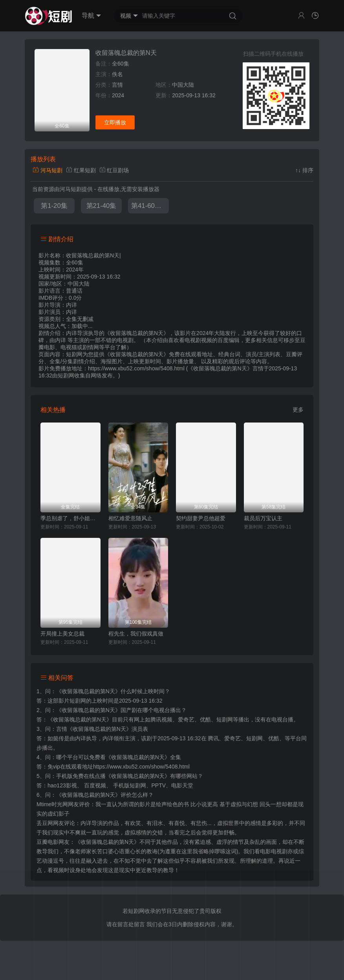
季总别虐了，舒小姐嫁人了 (70, 518)
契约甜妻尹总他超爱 (201, 518)
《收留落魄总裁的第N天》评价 (94, 795)
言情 (117, 85)
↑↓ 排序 (304, 170)
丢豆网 (45, 823)
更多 (298, 410)
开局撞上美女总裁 (62, 634)
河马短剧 (48, 170)
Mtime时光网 (52, 804)
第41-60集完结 (150, 206)
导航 (91, 16)
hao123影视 (62, 785)
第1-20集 (54, 206)
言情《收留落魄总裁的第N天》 (94, 729)
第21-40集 (102, 206)
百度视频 (95, 785)
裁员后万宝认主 (263, 518)
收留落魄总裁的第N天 (126, 53)
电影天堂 (182, 785)
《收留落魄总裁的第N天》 (88, 691)
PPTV (159, 785)
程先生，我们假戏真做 (136, 634)
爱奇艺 (232, 738)
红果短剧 (81, 170)
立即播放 (115, 122)
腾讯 (213, 738)
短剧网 (66, 375)
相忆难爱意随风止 (130, 518)
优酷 (274, 738)
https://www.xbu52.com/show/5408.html (141, 767)
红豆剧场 (114, 170)
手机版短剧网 (130, 785)
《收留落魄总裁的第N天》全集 (143, 757)
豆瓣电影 (48, 842)
